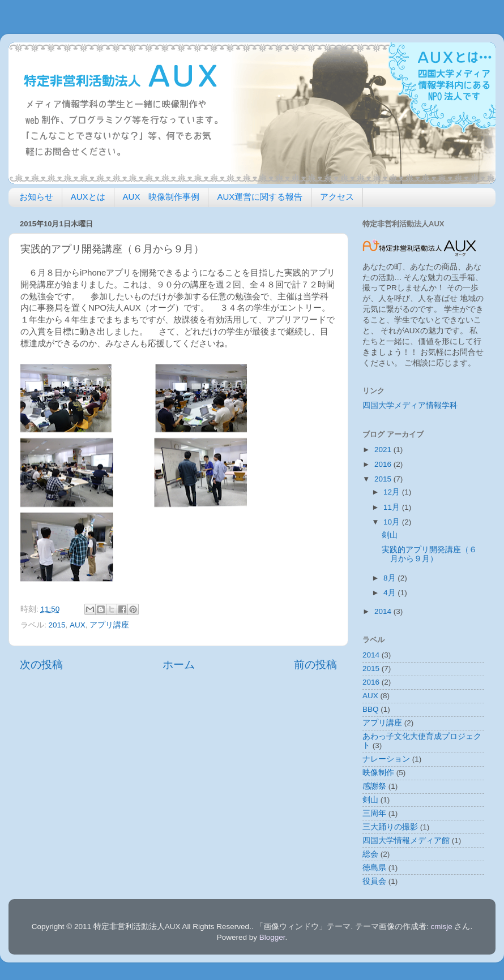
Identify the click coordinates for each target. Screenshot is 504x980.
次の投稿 (41, 665)
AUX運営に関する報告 (260, 197)
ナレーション (386, 759)
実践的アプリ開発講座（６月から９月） (429, 554)
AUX (78, 625)
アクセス (337, 197)
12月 (393, 492)
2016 (384, 464)
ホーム (179, 665)
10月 (393, 522)
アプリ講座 (109, 625)
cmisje (441, 927)
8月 (390, 578)
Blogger (272, 937)
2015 (57, 625)
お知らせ (36, 197)
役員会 (374, 881)
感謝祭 (374, 786)
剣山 (390, 535)
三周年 (374, 813)
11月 (393, 507)
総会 (370, 854)
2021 (384, 450)
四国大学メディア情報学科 (410, 405)
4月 (390, 593)
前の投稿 (315, 665)
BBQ (371, 709)
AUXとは (88, 197)
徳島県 (374, 868)
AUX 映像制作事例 (161, 197)
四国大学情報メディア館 (406, 841)
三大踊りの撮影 (390, 827)
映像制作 (378, 773)
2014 (384, 611)
